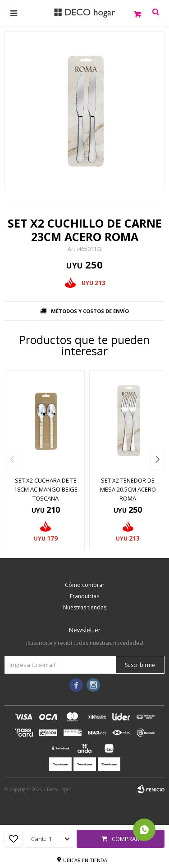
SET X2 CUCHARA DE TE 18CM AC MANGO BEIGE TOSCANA (46, 489)
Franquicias (84, 596)
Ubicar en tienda (85, 860)
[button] (157, 460)
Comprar (126, 839)
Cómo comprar (85, 585)
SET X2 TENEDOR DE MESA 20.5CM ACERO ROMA (128, 489)
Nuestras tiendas (85, 607)
